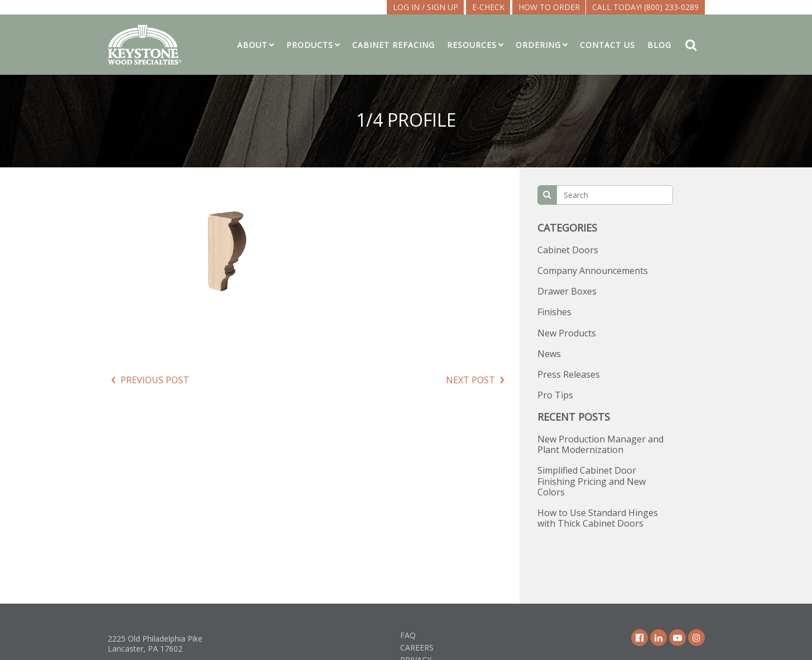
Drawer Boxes (567, 291)
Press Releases (569, 374)
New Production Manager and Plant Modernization (600, 444)
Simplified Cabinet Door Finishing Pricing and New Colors (592, 481)
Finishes (554, 312)
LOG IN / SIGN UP (426, 7)
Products (310, 45)
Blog (659, 45)
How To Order (549, 7)
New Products (567, 333)
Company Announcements (593, 271)
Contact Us (607, 45)
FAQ (408, 635)
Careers (417, 647)
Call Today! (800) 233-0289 (645, 7)
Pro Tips (555, 395)
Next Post (470, 380)
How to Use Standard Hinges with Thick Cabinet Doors (598, 518)
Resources (472, 45)
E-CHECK (488, 7)
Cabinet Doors (568, 250)
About (252, 45)
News (549, 354)
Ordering (538, 45)
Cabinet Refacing (393, 45)
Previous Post (155, 380)
